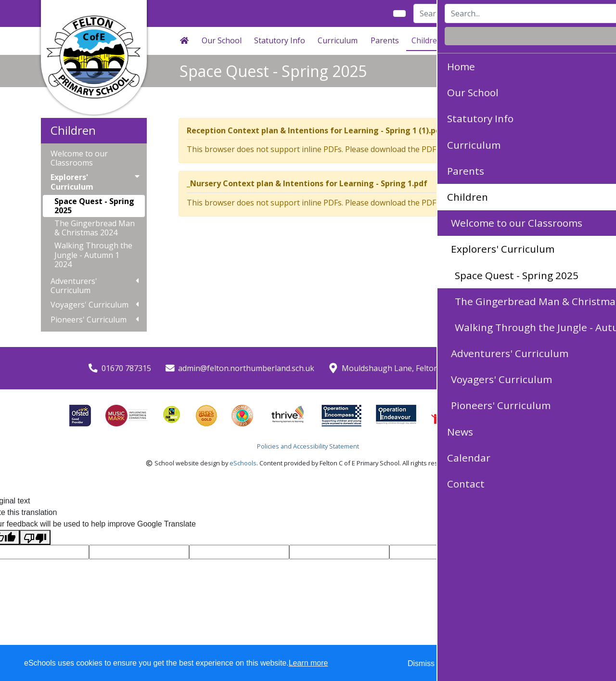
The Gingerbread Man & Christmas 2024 (95, 228)
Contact (546, 40)
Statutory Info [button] (280, 40)
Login (558, 13)
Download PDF (500, 149)
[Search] (463, 13)
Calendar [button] (504, 40)
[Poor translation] (35, 537)
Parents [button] (385, 40)
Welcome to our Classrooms (79, 158)
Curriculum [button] (338, 40)
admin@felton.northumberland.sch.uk (246, 368)
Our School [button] (222, 40)
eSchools (243, 463)
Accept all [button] (553, 663)
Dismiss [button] (421, 663)
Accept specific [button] (477, 663)
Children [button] (427, 40)
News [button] (464, 40)
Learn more (308, 663)
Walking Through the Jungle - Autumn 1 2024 (93, 255)
